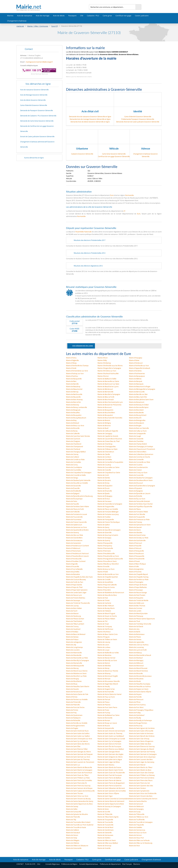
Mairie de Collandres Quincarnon (141, 454)
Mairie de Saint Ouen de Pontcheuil (79, 773)
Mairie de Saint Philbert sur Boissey (142, 775)
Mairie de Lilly (71, 645)
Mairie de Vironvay (104, 846)
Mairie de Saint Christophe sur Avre (79, 739)
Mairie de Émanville (105, 491)
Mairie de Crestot (135, 470)
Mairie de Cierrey (72, 454)
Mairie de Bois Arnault (106, 399)
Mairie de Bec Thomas (137, 606)
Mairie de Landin (135, 611)
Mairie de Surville (104, 812)
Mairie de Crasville (104, 470)
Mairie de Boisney (73, 405)
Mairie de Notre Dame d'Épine (140, 692)
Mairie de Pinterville (73, 702)
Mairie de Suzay (135, 812)
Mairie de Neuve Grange (138, 592)
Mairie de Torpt (103, 624)
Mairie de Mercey (72, 668)
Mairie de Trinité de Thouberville (78, 603)
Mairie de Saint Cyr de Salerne (77, 741)
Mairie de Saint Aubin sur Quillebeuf (111, 736)
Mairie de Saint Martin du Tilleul (141, 767)
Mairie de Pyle (103, 598)
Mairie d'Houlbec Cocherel (76, 561)
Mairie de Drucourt (136, 483)
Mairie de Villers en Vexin (107, 840)
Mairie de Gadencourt (74, 525)
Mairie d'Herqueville (136, 551)
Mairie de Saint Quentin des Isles (141, 786)
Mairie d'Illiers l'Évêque (137, 564)
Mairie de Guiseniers (74, 543)
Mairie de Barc (71, 381)
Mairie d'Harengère (136, 582)
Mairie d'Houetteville (137, 559)
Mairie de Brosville (73, 428)
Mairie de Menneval (136, 666)
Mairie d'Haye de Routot (138, 585)
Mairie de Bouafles (73, 412)
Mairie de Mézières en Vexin (76, 673)
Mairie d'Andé (71, 368)
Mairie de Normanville (106, 692)
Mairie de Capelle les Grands (108, 436)
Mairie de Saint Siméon (137, 788)
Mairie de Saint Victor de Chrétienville (143, 793)
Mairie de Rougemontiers (75, 726)
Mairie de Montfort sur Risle (76, 676)
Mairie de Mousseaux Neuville (109, 681)
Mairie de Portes (72, 710)
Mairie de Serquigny (136, 809)
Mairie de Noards (72, 689)
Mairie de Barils (135, 632)
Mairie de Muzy (72, 684)
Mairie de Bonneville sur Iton (108, 574)
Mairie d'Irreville (103, 566)
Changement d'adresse (17, 21)
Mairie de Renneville (105, 718)
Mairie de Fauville (72, 504)
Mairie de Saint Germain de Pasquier (79, 754)
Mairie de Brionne (104, 426)
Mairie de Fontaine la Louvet (77, 514)
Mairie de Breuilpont (137, 423)
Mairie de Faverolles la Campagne (110, 504)
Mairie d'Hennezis (104, 551)
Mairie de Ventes (135, 639)
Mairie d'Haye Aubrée (74, 585)
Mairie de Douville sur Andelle (77, 483)
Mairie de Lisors (103, 645)
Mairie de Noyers (135, 694)
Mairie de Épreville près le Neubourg (79, 496)
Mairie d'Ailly (102, 360)
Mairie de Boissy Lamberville (76, 407)
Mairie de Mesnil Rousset (138, 668)
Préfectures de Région (69, 864)
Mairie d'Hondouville (74, 559)
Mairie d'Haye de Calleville (107, 585)
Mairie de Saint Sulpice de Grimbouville (80, 791)
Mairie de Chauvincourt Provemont (142, 449)
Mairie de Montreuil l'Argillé (108, 676)
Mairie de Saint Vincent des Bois (141, 796)
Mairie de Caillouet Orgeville (108, 431)
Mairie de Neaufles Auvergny (140, 684)
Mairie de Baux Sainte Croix (108, 634)
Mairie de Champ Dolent (138, 444)
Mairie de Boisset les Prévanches (109, 405)
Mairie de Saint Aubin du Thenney (110, 733)
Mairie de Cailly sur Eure (138, 431)
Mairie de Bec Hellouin (106, 606)
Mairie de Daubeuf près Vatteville (78, 480)
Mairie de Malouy (135, 653)
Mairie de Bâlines (135, 379)
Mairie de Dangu (72, 478)
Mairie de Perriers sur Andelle (77, 699)
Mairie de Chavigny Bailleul (76, 452)
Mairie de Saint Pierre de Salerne (109, 780)
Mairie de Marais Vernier (106, 658)
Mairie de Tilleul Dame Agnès (108, 817)
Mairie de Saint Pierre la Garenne (110, 786)
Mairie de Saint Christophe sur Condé (111, 739)
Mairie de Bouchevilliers (106, 412)
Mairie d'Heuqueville (137, 556)
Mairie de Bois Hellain (74, 608)
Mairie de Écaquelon (105, 486)
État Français (127, 864)
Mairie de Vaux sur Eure (138, 833)
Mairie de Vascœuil (73, 833)
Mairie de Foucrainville (74, 517)
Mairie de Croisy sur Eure (138, 472)
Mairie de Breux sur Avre (75, 426)
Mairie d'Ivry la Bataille (74, 569)
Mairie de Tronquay (105, 626)
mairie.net (20, 26)
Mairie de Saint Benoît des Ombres (142, 736)
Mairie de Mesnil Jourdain (138, 613)
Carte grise (107, 16)
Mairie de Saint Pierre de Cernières (142, 778)
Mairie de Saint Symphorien (139, 791)
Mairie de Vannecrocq (137, 830)
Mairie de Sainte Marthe (138, 801)
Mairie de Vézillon (104, 838)
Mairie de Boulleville (136, 412)
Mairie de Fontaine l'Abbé (138, 512)
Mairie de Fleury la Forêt (75, 509)
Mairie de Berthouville (74, 394)
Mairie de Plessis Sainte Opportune (142, 619)
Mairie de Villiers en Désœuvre (77, 846)
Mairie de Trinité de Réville (139, 600)
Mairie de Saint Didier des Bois (140, 744)
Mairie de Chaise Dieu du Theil (109, 441)
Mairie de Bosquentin (105, 410)
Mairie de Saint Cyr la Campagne (109, 741)
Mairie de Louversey (136, 647)
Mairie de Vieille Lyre (137, 603)
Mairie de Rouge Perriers (138, 723)
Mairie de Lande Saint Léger (76, 592)
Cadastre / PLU (93, 16)
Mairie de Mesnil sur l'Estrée (108, 671)
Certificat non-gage (123, 16)
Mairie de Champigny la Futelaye (141, 446)
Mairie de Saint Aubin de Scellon (78, 733)
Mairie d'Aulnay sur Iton (75, 373)
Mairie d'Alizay (71, 363)
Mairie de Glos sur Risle (74, 535)
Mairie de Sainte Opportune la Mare (111, 804)
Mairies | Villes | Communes (38, 26)
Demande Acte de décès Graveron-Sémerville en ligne (90, 122)
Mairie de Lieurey (104, 642)
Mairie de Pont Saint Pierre (107, 707)
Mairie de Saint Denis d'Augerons (141, 741)
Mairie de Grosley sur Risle (139, 538)
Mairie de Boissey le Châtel (139, 405)
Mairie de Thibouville (137, 814)
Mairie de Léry (134, 629)
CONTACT (20, 864)
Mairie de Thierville (73, 817)
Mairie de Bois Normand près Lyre (110, 402)
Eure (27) (55, 26)
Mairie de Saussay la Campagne (109, 806)
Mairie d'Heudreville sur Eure (108, 556)
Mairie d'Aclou (71, 358)
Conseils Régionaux (53, 864)
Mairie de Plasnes (104, 705)
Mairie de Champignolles (107, 446)
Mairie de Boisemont (137, 402)
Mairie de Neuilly (104, 686)
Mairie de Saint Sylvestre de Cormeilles (112, 791)
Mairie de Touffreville (137, 820)
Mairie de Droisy (104, 483)
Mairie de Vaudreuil (73, 629)
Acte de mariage (43, 16)
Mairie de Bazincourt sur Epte (108, 384)
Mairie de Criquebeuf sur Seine (109, 472)
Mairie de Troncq (72, 626)
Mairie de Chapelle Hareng (139, 577)
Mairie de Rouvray (136, 726)
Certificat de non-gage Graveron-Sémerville (114, 156)
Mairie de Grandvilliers (74, 538)
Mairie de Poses (103, 710)
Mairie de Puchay (104, 713)
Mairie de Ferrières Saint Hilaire (77, 506)
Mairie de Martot (104, 663)
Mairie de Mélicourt (136, 663)
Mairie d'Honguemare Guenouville (110, 559)
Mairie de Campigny (105, 433)
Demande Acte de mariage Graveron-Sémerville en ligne (90, 119)
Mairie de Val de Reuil (105, 827)
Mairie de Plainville (73, 705)
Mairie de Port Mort (136, 707)
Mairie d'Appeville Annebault (140, 368)
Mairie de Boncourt (105, 407)
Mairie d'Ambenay (104, 363)
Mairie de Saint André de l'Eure (77, 731)
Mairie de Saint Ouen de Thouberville (111, 773)
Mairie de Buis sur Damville (139, 428)
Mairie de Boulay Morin (106, 608)
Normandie (129, 195)
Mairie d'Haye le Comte (106, 587)
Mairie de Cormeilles (74, 462)
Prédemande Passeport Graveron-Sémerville (138, 119)
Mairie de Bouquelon (74, 415)
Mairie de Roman (104, 720)
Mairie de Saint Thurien (75, 793)
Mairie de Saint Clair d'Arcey (139, 739)
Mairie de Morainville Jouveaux (140, 676)
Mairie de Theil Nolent (74, 621)
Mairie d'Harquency (105, 546)
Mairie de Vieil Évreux (105, 629)
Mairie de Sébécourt (136, 806)
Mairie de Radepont (73, 718)
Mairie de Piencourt (136, 699)
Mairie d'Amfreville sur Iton (139, 366)
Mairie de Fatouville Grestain (140, 501)
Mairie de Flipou (135, 509)
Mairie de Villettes (73, 843)
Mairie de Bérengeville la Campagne (142, 389)
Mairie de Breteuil (73, 423)
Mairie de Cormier (136, 608)
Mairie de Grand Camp (137, 535)
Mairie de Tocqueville (105, 820)
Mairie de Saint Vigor (105, 796)
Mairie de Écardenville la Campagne (142, 486)
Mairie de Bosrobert (136, 410)
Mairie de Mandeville (74, 655)
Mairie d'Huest (134, 561)
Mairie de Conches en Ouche (140, 457)
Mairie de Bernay (72, 392)
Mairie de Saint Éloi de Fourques (109, 746)
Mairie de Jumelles (73, 572)
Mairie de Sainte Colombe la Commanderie (113, 799)
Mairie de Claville (104, 454)
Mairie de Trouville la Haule (76, 827)
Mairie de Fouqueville (137, 517)
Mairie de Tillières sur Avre (139, 817)
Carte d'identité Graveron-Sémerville (138, 117)
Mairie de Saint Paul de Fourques (110, 775)
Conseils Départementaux (89, 864)
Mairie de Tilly (71, 820)
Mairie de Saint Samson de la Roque (79, 788)
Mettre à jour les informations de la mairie (79, 77)
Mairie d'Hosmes (135, 572)
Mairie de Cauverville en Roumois (110, 439)
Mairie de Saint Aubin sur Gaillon (78, 736)
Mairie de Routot (104, 726)
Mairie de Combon (104, 457)
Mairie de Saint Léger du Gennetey (142, 762)
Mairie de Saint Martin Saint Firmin (110, 770)
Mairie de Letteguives (74, 642)
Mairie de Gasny (103, 527)
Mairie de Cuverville (136, 475)
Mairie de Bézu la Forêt (106, 397)
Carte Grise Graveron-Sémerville (114, 154)
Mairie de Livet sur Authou (139, 645)
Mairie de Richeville (73, 720)
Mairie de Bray (71, 420)
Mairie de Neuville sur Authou (140, 686)
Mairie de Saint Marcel (137, 765)
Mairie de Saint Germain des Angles (110, 754)
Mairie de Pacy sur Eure (106, 697)
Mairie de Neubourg (73, 616)
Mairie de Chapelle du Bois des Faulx (79, 577)
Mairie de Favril (72, 611)
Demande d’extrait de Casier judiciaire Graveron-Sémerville (138, 122)
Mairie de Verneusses (105, 835)
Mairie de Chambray (105, 444)
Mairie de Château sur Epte (107, 449)
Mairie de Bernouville (137, 392)
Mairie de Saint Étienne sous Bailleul (111, 749)
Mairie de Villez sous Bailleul (108, 843)
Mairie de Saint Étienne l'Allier (77, 749)
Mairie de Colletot (73, 457)
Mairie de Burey (72, 431)
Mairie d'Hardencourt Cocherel (77, 546)
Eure (112, 195)
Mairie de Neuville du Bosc (107, 595)
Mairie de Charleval (73, 449)
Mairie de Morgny (73, 679)
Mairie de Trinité (104, 600)
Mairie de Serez (103, 809)
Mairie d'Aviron (103, 376)
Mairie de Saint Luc (73, 765)
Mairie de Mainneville (74, 653)
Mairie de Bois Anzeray (74, 399)
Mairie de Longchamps (74, 647)
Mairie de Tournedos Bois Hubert (78, 822)
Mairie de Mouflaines (74, 681)
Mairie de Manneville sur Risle (77, 658)
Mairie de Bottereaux (137, 634)
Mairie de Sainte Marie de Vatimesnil (111, 801)
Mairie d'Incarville (73, 566)
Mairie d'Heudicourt (136, 553)
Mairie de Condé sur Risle (75, 459)
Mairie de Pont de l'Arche (75, 707)
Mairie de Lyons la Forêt (138, 650)
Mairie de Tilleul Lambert (75, 624)
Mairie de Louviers (73, 650)
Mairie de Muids (135, 681)
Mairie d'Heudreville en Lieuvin (77, 556)
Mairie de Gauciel (135, 527)
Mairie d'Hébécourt (73, 548)
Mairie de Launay (72, 606)
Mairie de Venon (72, 835)
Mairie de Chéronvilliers (138, 452)
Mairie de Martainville (74, 663)
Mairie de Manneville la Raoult (140, 655)
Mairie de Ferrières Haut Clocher (141, 504)
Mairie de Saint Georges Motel (109, 752)
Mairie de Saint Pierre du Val (139, 783)
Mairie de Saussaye (73, 600)
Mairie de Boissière (73, 574)
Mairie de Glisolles (136, 532)
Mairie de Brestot (104, 420)
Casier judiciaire (142, 16)
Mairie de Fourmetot (74, 519)
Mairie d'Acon (103, 358)
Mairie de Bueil (103, 428)
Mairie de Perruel (104, 699)
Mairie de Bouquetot (105, 415)
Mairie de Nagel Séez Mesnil (108, 684)
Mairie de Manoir (72, 613)
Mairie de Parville (135, 697)
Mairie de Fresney (136, 522)
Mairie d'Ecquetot (136, 488)
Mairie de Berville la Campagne (109, 394)
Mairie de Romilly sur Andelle (77, 723)
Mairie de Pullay (135, 713)
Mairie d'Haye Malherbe (138, 587)
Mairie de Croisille (104, 579)
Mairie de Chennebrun (106, 452)
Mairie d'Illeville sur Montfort (108, 564)
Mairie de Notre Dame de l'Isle (77, 694)
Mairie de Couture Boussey (76, 579)
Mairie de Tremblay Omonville (140, 624)
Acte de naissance (25, 16)
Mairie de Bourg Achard (138, 415)
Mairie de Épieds (104, 493)
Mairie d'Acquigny (136, 358)
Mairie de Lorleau (104, 647)
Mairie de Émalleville (74, 491)
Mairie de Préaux (72, 639)
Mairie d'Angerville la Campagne (109, 368)
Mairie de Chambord (74, 444)
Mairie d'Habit (103, 572)
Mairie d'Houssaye (136, 590)
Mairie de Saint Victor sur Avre (77, 796)
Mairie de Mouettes (136, 679)
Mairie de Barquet (136, 381)
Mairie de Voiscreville (74, 848)
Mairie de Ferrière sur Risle (139, 579)
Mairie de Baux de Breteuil (76, 634)
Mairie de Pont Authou (137, 705)
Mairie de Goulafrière (105, 582)
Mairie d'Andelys (72, 632)
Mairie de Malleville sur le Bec (108, 653)
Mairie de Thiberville (105, 814)
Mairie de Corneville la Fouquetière (110, 462)
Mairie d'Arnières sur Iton (107, 371)
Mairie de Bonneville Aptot (139, 407)
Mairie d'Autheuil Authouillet (108, 373)
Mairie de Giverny (73, 532)
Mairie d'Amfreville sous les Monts (110, 366)
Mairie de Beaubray (73, 386)
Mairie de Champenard (74, 446)
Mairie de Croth (103, 475)
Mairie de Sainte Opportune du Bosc (79, 804)
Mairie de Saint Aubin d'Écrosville (141, 731)
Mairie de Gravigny (104, 538)
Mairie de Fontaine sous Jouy (108, 514)
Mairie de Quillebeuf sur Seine (108, 715)
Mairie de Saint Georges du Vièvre (78, 752)
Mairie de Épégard (73, 493)
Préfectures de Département (110, 864)
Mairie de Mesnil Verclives (138, 671)
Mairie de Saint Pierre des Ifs (76, 783)
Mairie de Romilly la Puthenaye (140, 720)
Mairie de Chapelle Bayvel (138, 574)
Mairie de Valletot (73, 830)
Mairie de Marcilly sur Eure (107, 660)
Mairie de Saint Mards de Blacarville (79, 767)
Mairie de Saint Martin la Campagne (79, 770)
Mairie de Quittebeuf (137, 715)
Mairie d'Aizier (134, 360)
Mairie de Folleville (73, 512)
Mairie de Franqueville (106, 519)
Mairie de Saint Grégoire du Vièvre (110, 757)
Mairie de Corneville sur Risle (140, 462)
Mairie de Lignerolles (137, 642)
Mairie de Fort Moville (137, 514)
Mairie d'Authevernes (137, 373)
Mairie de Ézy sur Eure (137, 499)
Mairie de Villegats (73, 840)
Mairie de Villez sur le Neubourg (141, 843)
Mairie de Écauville (73, 488)
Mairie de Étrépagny (105, 496)
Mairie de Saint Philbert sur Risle (78, 778)
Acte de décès (59, 16)
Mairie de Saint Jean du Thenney (78, 759)
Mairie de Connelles (105, 459)
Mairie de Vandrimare (105, 830)
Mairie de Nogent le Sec (106, 689)
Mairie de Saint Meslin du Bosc (140, 770)
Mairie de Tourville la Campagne (141, 822)
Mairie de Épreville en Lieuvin (140, 493)
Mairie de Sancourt (136, 804)
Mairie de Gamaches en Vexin (140, 525)
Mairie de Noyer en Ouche (107, 616)
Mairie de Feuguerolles (106, 506)
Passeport (72, 16)
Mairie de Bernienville (105, 392)
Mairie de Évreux (104, 499)
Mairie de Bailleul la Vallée (107, 379)
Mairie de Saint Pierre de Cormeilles (79, 780)
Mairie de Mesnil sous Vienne (77, 671)
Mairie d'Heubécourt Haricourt (77, 553)
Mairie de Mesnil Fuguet (106, 613)
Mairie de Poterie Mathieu (76, 598)
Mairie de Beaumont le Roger (140, 386)
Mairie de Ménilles (104, 666)
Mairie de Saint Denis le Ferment (109, 744)
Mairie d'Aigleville (72, 360)
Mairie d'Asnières (135, 371)
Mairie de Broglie (135, 426)
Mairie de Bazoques (136, 384)
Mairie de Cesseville (136, 439)
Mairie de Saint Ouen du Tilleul (77, 775)
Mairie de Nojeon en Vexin (139, 689)
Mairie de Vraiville (104, 848)
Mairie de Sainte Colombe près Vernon (143, 799)
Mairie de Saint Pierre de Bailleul (109, 778)
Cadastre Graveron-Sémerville (82, 154)
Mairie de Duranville (73, 486)
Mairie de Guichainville (137, 540)
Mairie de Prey (71, 713)
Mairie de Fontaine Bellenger (108, 512)
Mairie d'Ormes (72, 697)
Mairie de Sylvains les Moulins (77, 814)
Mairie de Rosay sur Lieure (107, 723)
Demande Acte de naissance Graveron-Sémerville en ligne (90, 117)
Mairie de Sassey (72, 806)
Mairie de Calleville (73, 433)
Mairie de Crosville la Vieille (76, 475)
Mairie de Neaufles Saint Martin (78, 686)
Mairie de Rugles (72, 728)
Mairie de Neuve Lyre (74, 595)
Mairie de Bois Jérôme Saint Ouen (141, 399)
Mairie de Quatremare (74, 715)
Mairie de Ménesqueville (75, 666)
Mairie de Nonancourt (74, 692)
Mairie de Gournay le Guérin (108, 535)
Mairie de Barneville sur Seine (108, 381)
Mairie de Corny (72, 465)
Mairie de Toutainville (105, 825)
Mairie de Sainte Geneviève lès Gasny (80, 801)
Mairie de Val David (136, 626)
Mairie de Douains (104, 480)
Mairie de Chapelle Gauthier (108, 577)
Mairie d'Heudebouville (106, 553)
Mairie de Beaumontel (74, 389)
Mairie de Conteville (136, 459)
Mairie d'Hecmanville (105, 548)
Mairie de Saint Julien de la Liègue (110, 759)
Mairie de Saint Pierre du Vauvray (78, 786)
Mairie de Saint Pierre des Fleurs (141, 780)
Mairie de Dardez (104, 478)
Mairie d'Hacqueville (105, 543)
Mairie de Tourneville (105, 822)
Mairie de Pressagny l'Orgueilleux (141, 710)
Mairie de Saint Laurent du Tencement (80, 762)
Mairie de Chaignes (73, 441)
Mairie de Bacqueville (74, 379)
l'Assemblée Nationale (83, 232)
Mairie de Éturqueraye (74, 499)
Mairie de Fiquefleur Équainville (141, 506)
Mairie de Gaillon (104, 525)
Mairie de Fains (72, 501)
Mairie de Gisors (135, 530)
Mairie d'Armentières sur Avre (77, 371)
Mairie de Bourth (135, 418)
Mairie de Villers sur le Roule (139, 840)
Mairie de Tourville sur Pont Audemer (80, 825)
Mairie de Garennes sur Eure (76, 527)
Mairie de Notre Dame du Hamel (109, 694)
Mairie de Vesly (72, 838)
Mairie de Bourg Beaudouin (76, 418)
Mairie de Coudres (136, 465)
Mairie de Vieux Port (136, 838)
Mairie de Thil (102, 621)
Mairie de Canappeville (137, 433)
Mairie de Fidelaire (104, 611)
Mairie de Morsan (104, 679)
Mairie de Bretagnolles (137, 420)
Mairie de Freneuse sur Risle (139, 519)
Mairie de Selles (72, 809)
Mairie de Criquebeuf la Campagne (79, 472)
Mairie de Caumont (73, 439)
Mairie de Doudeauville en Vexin (141, 480)
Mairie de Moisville (136, 673)
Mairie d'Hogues (104, 637)
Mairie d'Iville (134, 566)
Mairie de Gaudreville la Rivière (77, 530)
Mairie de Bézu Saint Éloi (138, 397)
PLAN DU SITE (30, 864)
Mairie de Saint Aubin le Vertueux (141, 733)
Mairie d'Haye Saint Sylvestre (77, 590)
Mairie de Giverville (104, 532)
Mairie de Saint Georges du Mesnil (141, 749)
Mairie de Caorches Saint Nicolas (78, 436)
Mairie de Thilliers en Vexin (107, 639)
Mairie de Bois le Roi (73, 402)
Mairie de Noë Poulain (137, 595)
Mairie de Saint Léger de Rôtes (109, 762)
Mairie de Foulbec (104, 517)
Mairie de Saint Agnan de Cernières (142, 728)
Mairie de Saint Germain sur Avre (78, 757)
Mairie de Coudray (104, 465)
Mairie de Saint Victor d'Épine (108, 793)
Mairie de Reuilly (135, 718)
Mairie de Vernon (135, 835)
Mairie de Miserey (104, 673)
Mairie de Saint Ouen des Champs (141, 773)
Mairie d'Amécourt (136, 363)
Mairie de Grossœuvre (74, 540)
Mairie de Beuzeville (73, 397)
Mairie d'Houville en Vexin (107, 561)
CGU (39, 864)
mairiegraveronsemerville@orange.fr (39, 62)
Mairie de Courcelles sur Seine (108, 467)
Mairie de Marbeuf (136, 658)
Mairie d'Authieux (104, 632)
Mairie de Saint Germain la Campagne (143, 754)
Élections (137, 864)
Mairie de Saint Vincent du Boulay (78, 799)
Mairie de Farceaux (104, 501)
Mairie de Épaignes (136, 491)
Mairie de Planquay (136, 616)
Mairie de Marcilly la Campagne (77, 660)
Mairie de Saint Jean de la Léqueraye (142, 757)
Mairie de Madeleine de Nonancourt (111, 592)
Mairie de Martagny (136, 660)
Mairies (10, 16)
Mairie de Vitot (134, 846)
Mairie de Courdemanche (138, 467)
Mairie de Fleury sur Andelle (108, 509)
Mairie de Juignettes (136, 569)
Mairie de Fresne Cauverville (76, 522)
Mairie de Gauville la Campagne (109, 530)
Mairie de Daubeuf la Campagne (141, 478)
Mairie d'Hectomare (73, 551)
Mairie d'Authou (72, 376)
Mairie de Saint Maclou (106, 765)
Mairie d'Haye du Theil (74, 587)
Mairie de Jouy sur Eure (106, 569)
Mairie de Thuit (135, 621)
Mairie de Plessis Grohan (75, 619)
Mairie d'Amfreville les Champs (77, 366)
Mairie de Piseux (104, 702)
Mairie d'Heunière (104, 590)
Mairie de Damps (72, 637)
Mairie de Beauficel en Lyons (108, 386)
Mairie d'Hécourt (135, 548)
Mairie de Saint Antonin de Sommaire (111, 731)
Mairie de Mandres (104, 655)
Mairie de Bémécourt (105, 389)
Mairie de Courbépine (74, 467)
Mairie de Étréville (136, 496)
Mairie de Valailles (136, 827)
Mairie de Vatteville (105, 833)
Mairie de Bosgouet (73, 410)
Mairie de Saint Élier (73, 746)
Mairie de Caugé (135, 436)
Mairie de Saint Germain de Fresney (142, 752)
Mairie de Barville (72, 384)
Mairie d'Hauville (135, 546)
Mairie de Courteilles (74, 470)
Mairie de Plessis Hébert (106, 619)
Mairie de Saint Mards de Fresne (109, 767)
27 (124, 211)
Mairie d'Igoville (72, 564)
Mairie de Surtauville (74, 812)
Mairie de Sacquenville (106, 728)
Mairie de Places (135, 637)
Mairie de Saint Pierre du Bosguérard (111, 783)
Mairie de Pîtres (135, 702)
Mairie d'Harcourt (136, 543)
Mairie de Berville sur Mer (138, 394)
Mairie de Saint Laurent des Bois (141, 759)
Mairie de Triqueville (136, 825)
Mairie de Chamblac (136, 441)
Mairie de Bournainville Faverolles (110, 418)
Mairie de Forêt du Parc (75, 582)
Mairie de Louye (103, 650)
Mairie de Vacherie (104, 603)
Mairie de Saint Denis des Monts (78, 744)
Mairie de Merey (104, 668)
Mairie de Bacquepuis (137, 376)
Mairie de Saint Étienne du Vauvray (142, 746)
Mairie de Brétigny (104, 423)
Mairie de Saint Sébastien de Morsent (111, 788)
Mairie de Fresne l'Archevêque (109, 522)
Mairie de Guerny (104, 540)
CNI (82, 16)
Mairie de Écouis (104, 488)
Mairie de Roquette (136, 598)
